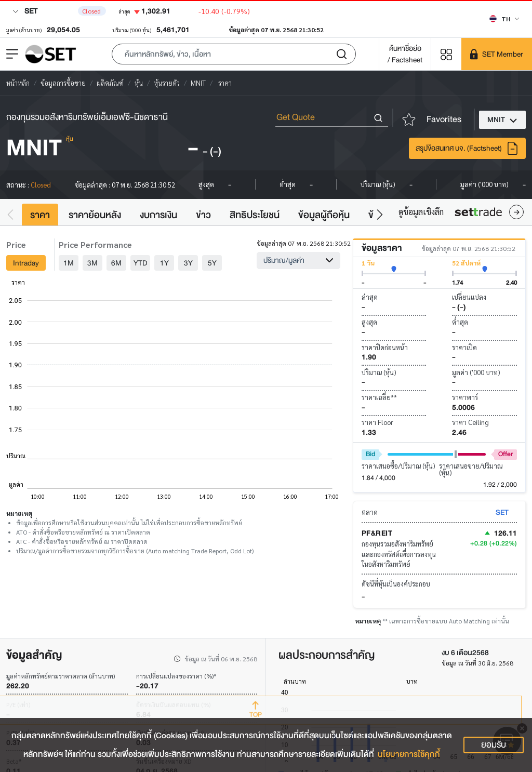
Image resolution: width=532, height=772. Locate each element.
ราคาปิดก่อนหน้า (385, 347)
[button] (234, 54)
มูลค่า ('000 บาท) (476, 372)
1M (69, 263)
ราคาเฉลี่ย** (379, 397)
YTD (141, 263)
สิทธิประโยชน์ (255, 215)
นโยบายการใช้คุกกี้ (409, 754)
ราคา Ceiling (470, 422)
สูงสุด (369, 322)
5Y (212, 263)
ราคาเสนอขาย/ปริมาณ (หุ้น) (471, 469)
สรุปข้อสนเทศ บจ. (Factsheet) (467, 148)
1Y (164, 263)
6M (116, 263)
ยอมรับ (494, 745)
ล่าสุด (370, 297)
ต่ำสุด (460, 322)
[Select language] (504, 19)
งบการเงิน (158, 215)
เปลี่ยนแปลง (469, 297)
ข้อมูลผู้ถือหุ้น (324, 215)
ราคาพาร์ (465, 397)
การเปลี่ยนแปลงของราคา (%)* (176, 676)
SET (25, 11)
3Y (188, 263)
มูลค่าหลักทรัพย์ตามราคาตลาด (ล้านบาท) (61, 676)
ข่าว (203, 215)
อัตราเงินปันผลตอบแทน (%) (173, 704)
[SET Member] (497, 54)
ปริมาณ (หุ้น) (379, 372)
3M (92, 263)
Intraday (26, 263)
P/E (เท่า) (18, 704)
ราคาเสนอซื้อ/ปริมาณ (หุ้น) (398, 466)
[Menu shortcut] (446, 54)
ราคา (40, 215)
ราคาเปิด (464, 347)
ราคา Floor (377, 422)
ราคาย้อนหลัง (95, 215)
